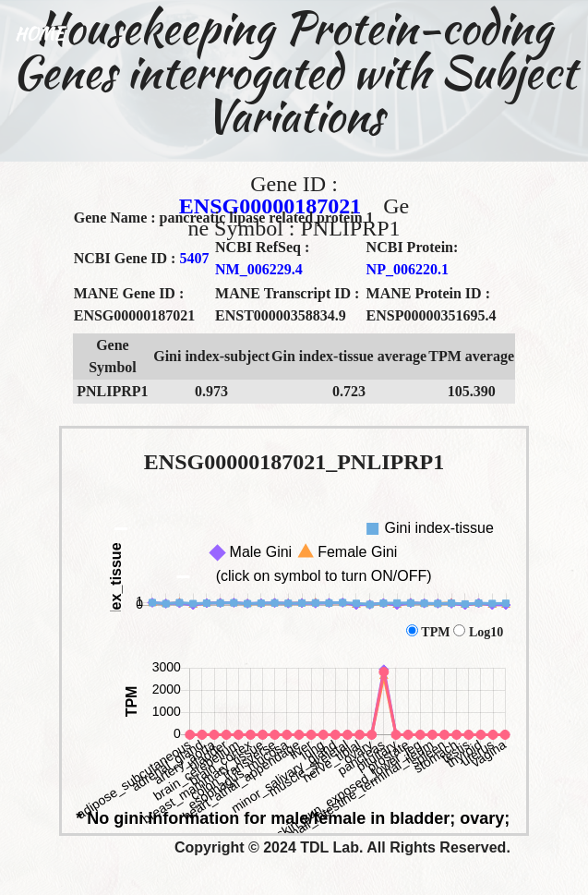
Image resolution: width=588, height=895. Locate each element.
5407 (194, 258)
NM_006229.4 (259, 269)
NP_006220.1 (408, 269)
